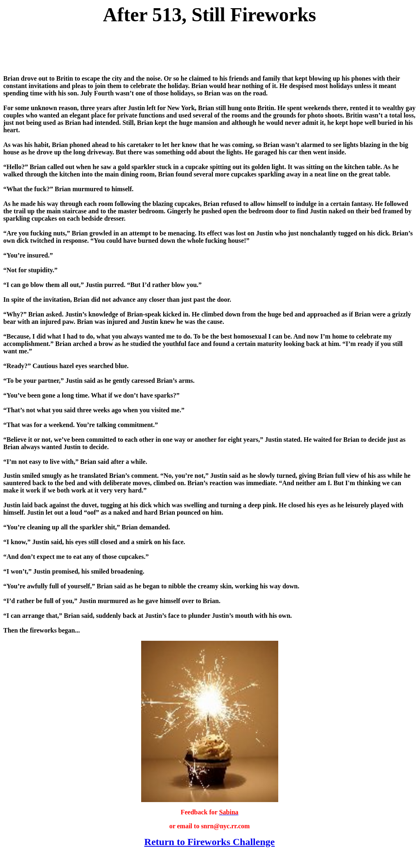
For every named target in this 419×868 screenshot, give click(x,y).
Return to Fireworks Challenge (210, 842)
